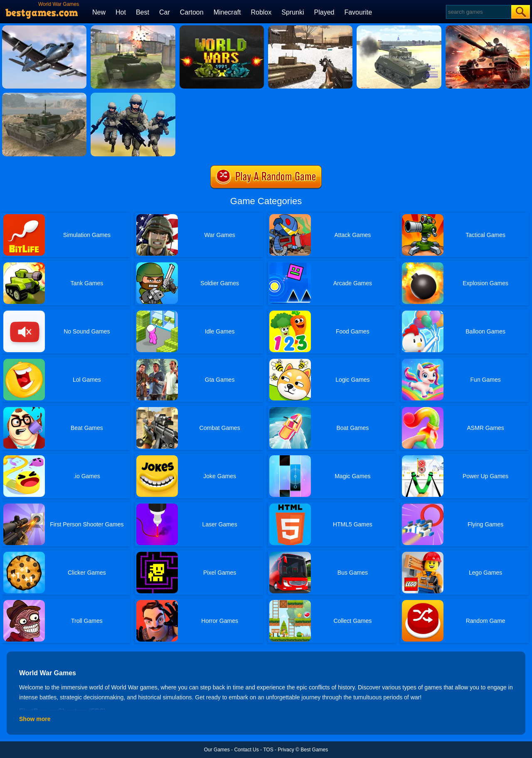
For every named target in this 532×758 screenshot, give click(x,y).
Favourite (358, 12)
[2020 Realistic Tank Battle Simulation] (399, 28)
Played (324, 12)
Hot (121, 12)
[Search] (478, 12)
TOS (268, 750)
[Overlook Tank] (488, 28)
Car (165, 12)
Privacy (286, 750)
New (99, 12)
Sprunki (293, 12)
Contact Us (246, 750)
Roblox (261, 12)
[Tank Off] (133, 28)
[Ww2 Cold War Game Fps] (310, 28)
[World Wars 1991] (222, 28)
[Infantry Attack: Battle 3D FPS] (133, 96)
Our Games (217, 750)
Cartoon (192, 12)
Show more (35, 719)
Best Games (314, 750)
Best (143, 12)
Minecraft (227, 12)
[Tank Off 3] (44, 96)
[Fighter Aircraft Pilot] (44, 28)
